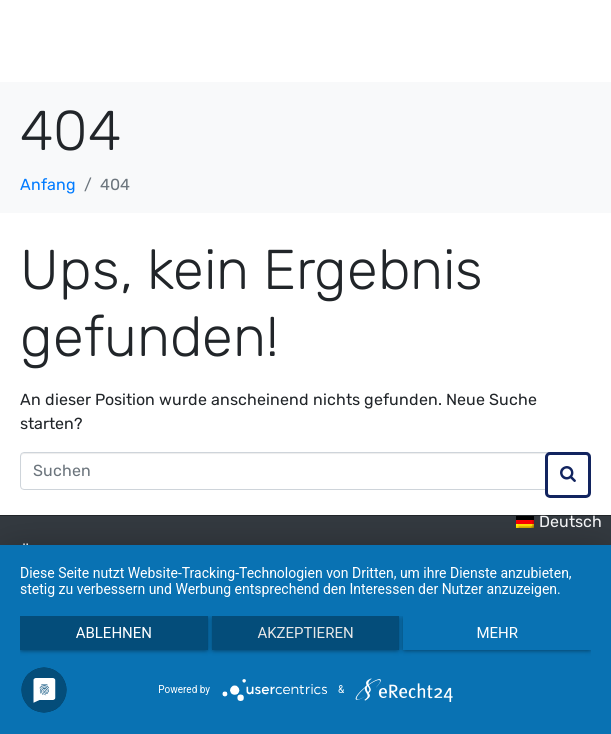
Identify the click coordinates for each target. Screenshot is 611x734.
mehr (497, 633)
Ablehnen (114, 633)
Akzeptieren (305, 633)
